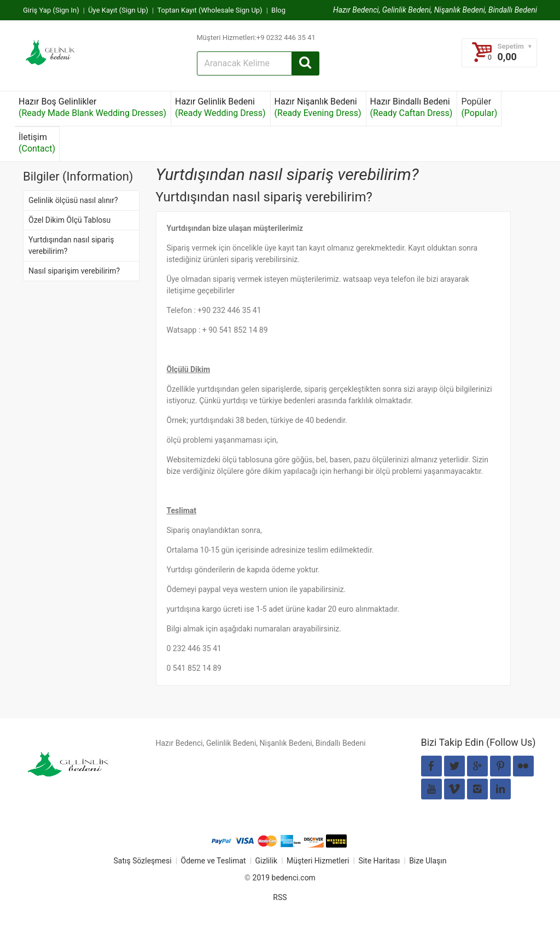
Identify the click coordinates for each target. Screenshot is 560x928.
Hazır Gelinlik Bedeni (220, 107)
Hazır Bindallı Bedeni (412, 107)
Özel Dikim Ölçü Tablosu (69, 220)
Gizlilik (267, 861)
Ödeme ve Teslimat (214, 861)
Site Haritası (379, 861)
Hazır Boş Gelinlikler (92, 107)
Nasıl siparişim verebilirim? (74, 271)
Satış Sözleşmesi (142, 861)
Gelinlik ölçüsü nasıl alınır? (73, 200)
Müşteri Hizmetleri (318, 861)
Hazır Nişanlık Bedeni (318, 107)
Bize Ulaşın (428, 861)
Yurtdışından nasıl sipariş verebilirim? (71, 245)
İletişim (37, 143)
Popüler (479, 107)
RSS (280, 897)
